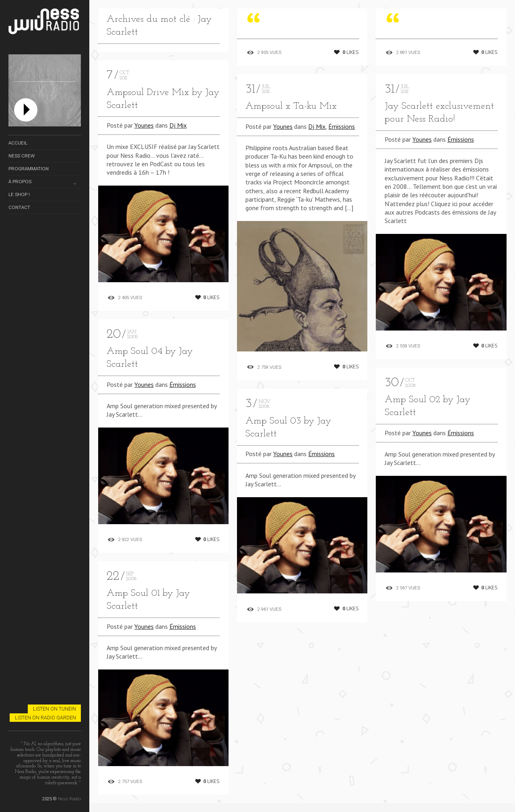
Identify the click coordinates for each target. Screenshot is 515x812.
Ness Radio (69, 799)
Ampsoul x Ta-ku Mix (291, 106)
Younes (144, 125)
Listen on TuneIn (55, 709)
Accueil (18, 143)
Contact (19, 207)
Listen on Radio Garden (45, 718)
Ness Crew (22, 156)
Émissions (183, 395)
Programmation (29, 169)
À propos (20, 182)
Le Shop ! (19, 194)
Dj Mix (178, 125)
